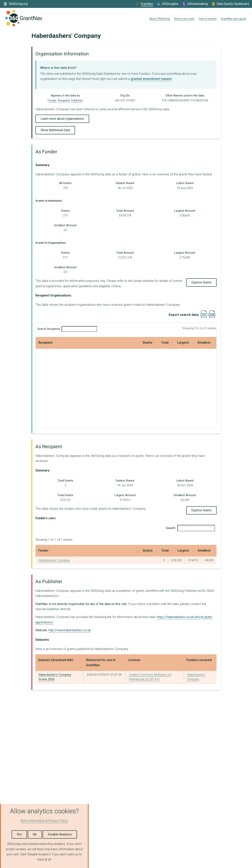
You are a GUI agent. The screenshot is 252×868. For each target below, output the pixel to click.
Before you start (184, 19)
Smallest (181, 343)
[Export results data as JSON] (212, 317)
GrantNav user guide (233, 19)
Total (103, 343)
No (35, 834)
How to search (208, 19)
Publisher (77, 100)
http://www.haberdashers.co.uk (70, 630)
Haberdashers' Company (54, 560)
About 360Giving (160, 19)
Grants (66, 343)
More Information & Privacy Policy (44, 821)
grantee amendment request (151, 79)
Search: (190, 528)
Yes (19, 834)
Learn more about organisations (62, 119)
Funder (52, 100)
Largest (139, 343)
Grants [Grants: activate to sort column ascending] (102, 550)
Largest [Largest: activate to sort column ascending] (159, 550)
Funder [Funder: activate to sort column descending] (43, 550)
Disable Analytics (60, 834)
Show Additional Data (55, 130)
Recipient (64, 100)
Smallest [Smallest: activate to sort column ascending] (192, 550)
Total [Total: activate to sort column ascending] (131, 550)
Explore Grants (201, 282)
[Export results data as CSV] (204, 317)
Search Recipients (67, 329)
